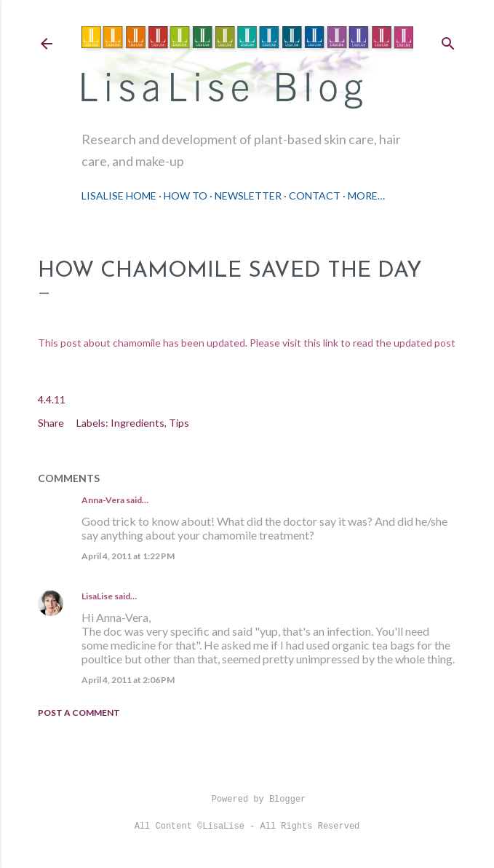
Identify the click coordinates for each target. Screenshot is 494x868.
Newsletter (248, 196)
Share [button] (51, 423)
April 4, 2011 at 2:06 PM (128, 680)
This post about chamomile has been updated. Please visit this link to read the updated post (247, 343)
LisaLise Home (119, 196)
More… (366, 196)
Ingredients (138, 423)
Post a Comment (79, 713)
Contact (315, 196)
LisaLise (97, 596)
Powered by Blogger (247, 800)
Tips (179, 423)
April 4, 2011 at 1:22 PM (128, 556)
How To (186, 196)
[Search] (448, 40)
